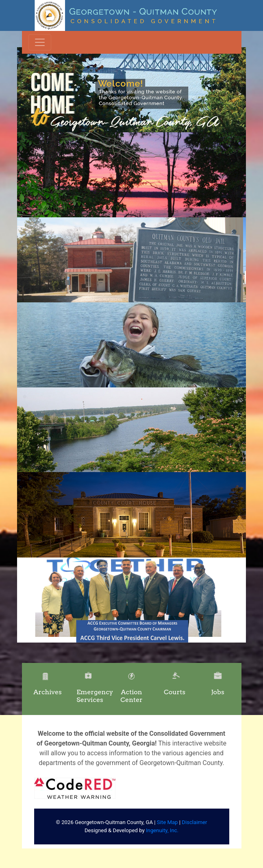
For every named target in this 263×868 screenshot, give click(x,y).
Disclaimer (194, 822)
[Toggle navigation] (40, 42)
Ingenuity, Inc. (162, 830)
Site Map (167, 822)
